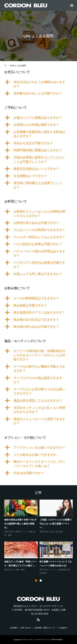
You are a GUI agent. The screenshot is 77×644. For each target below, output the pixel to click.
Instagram (63, 628)
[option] (39, 537)
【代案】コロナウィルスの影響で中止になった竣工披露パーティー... (56, 524)
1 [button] (36, 581)
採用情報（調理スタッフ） (45, 628)
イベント (54, 570)
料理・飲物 (20, 570)
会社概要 (13, 628)
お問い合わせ (26, 628)
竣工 (53, 532)
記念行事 (59, 532)
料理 (31, 532)
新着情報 (63, 570)
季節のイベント (22, 532)
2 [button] (41, 581)
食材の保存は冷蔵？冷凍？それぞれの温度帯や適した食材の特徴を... (20, 524)
